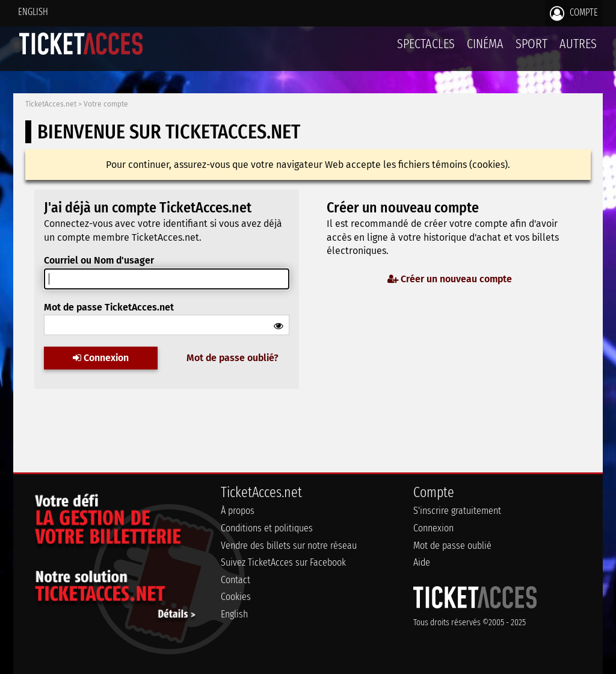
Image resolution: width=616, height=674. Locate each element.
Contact (236, 580)
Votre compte (106, 104)
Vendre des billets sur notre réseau (289, 546)
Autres (578, 44)
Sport (531, 44)
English (33, 12)
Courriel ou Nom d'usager (99, 260)
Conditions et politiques (267, 528)
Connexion (101, 358)
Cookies (236, 597)
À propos (238, 511)
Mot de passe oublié (452, 546)
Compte (574, 13)
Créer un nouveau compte (450, 279)
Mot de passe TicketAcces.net (109, 307)
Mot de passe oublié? (233, 358)
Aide (422, 562)
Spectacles (426, 44)
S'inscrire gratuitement (457, 511)
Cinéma (485, 44)
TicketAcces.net (51, 104)
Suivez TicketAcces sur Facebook (283, 562)
